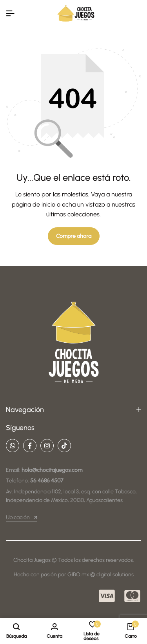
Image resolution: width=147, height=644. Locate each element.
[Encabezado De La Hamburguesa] (10, 13)
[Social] (13, 446)
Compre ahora (74, 236)
